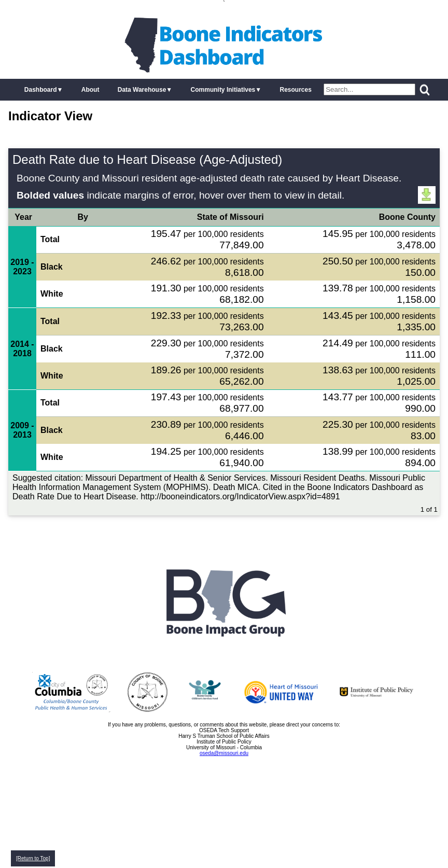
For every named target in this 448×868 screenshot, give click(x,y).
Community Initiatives (223, 90)
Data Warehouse (142, 90)
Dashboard (41, 90)
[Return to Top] (33, 858)
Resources (295, 90)
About (90, 90)
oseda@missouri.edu (224, 753)
